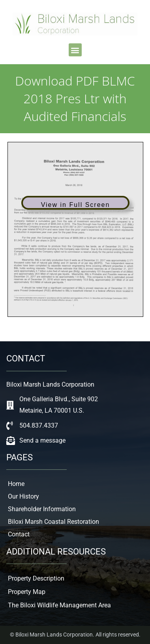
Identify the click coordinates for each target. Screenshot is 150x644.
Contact (19, 534)
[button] (75, 50)
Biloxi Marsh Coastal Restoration (53, 522)
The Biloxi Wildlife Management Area (59, 605)
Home (16, 484)
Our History (23, 496)
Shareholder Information (42, 509)
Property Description (36, 578)
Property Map (27, 592)
